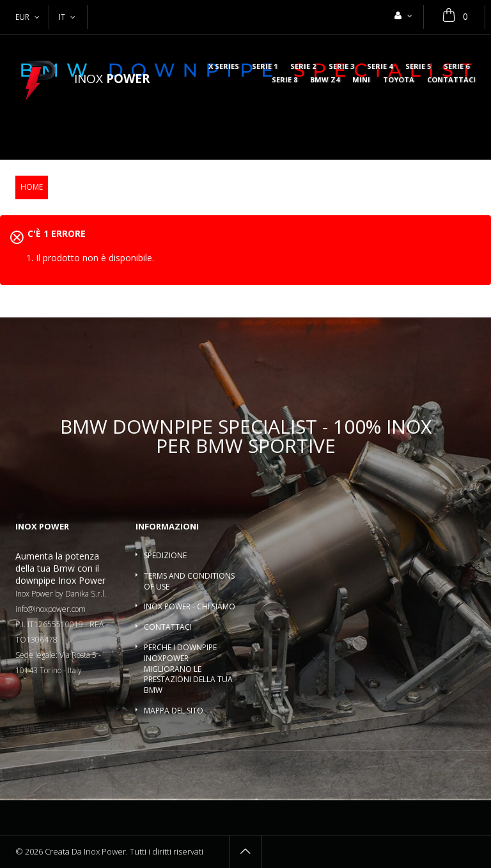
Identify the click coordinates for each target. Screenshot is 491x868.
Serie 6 (456, 67)
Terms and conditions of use (189, 581)
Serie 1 (265, 67)
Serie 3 (341, 67)
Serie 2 (303, 67)
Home (32, 187)
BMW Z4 (325, 80)
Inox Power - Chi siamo (190, 606)
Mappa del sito (174, 711)
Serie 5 (418, 67)
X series (224, 67)
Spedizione (165, 555)
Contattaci (451, 80)
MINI (361, 80)
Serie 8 (284, 80)
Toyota (399, 80)
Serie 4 (380, 67)
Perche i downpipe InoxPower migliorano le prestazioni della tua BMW (188, 669)
